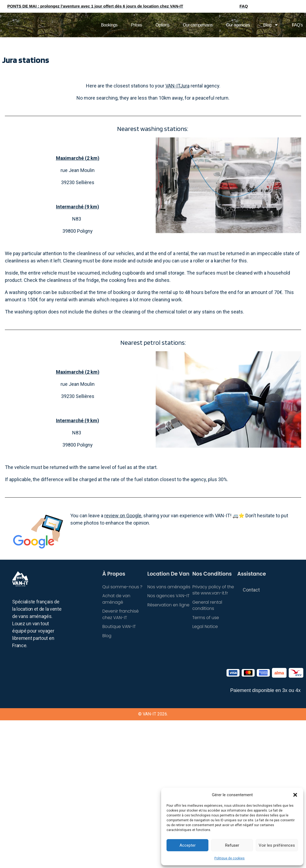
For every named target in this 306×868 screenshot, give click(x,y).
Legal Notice (205, 627)
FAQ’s (297, 25)
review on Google (123, 516)
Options (162, 25)
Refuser (232, 845)
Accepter (188, 845)
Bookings (109, 25)
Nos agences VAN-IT (169, 596)
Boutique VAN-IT (120, 627)
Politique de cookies (229, 858)
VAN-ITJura (177, 86)
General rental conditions (207, 606)
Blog (271, 25)
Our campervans (198, 25)
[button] (295, 795)
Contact (251, 590)
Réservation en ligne (169, 605)
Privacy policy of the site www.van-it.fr (214, 590)
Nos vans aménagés (169, 587)
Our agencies (238, 25)
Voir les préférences (277, 845)
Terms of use (206, 618)
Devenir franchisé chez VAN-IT (121, 615)
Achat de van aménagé (117, 599)
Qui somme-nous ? (123, 587)
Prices (136, 25)
